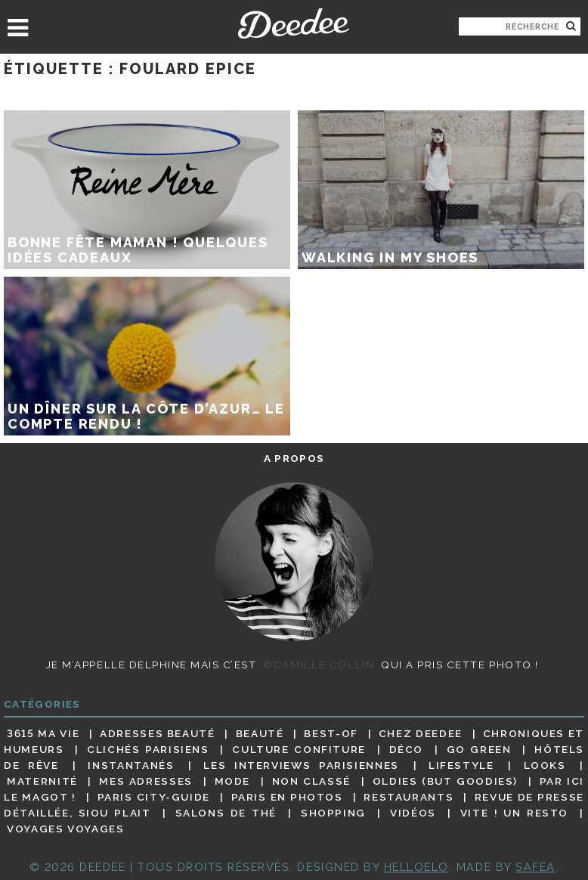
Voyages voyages (65, 829)
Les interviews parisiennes (301, 765)
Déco (407, 749)
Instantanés (131, 765)
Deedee (294, 23)
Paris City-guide (154, 797)
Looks (545, 765)
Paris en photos (287, 797)
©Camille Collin (319, 665)
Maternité (42, 781)
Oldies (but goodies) (445, 781)
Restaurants (409, 797)
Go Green (479, 749)
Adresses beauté (158, 733)
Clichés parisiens (148, 749)
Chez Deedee (421, 733)
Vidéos (413, 813)
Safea (535, 867)
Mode (233, 781)
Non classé (311, 781)
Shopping (333, 813)
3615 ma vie (43, 733)
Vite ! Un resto (514, 813)
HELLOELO (416, 867)
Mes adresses (146, 781)
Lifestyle (461, 765)
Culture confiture (299, 749)
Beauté (260, 733)
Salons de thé (226, 813)
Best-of (331, 733)
